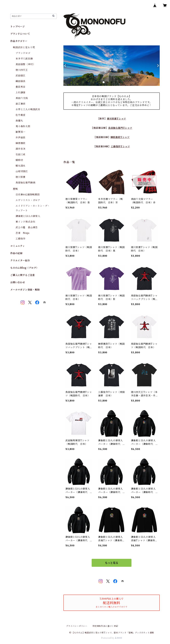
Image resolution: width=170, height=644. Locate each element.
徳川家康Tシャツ (116, 119)
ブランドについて (20, 34)
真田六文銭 (22, 98)
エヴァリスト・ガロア (28, 200)
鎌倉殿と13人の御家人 (28, 216)
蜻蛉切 (19, 160)
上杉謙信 (21, 92)
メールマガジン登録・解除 (25, 290)
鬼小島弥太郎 (23, 126)
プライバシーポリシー (77, 626)
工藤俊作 (21, 239)
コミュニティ (18, 246)
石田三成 (21, 154)
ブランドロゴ (23, 53)
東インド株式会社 (25, 222)
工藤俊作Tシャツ (120, 146)
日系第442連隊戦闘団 (28, 195)
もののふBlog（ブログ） (24, 268)
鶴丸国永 (21, 166)
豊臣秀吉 (21, 87)
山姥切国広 (22, 171)
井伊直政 (21, 138)
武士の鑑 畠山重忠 (27, 227)
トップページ (18, 27)
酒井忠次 (21, 149)
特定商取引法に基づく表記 (105, 626)
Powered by (112, 638)
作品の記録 (16, 253)
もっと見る (112, 563)
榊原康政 (21, 143)
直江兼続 (21, 104)
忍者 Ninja (22, 233)
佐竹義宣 (21, 115)
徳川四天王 (22, 70)
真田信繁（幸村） (25, 64)
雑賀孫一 (21, 132)
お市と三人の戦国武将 (28, 109)
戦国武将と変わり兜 (24, 47)
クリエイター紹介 (20, 261)
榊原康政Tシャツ (120, 137)
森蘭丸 (19, 121)
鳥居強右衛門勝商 (25, 183)
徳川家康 (21, 177)
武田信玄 (21, 76)
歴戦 (15, 189)
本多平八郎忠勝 (24, 59)
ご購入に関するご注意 (23, 275)
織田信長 (21, 81)
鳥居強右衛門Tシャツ (120, 128)
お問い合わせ (18, 282)
